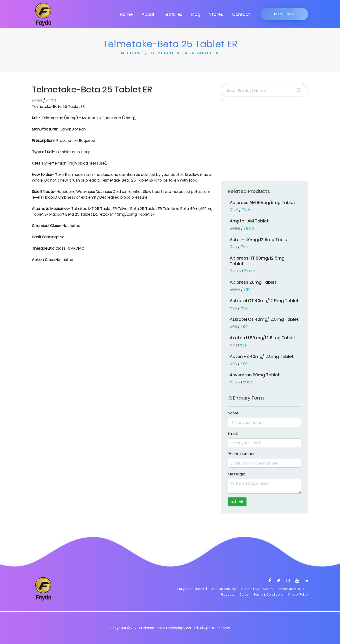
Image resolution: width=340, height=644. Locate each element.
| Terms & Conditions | (268, 594)
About (148, 14)
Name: (234, 413)
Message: (236, 474)
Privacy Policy (298, 594)
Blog (196, 14)
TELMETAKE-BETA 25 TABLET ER (185, 53)
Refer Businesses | (223, 589)
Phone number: (242, 454)
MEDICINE (132, 53)
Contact (241, 14)
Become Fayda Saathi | (258, 589)
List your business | (192, 589)
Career (245, 594)
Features (173, 14)
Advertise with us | (292, 589)
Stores (216, 14)
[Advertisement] (264, 142)
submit (237, 502)
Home (126, 14)
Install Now (284, 14)
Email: (233, 433)
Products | (229, 594)
